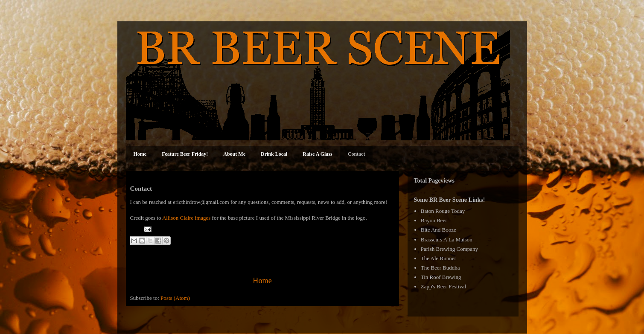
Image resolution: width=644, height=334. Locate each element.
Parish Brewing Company (449, 249)
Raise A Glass (317, 154)
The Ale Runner (439, 258)
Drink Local (274, 154)
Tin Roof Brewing (441, 277)
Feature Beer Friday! (185, 154)
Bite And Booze (439, 230)
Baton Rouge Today (443, 211)
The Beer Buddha (440, 268)
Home (140, 154)
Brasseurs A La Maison (447, 240)
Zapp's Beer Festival (443, 286)
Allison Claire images (186, 218)
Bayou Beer (434, 220)
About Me (234, 154)
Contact (357, 154)
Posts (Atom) (175, 298)
